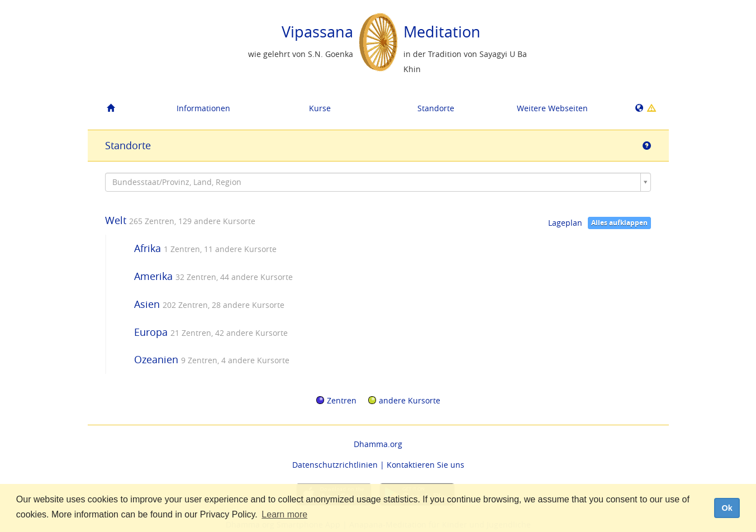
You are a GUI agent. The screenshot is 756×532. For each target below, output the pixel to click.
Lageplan (565, 223)
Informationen (203, 108)
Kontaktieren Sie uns (425, 465)
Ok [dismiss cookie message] (727, 508)
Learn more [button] (284, 514)
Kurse (320, 108)
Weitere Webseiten (552, 108)
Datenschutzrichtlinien (335, 465)
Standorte (436, 108)
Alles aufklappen (619, 223)
